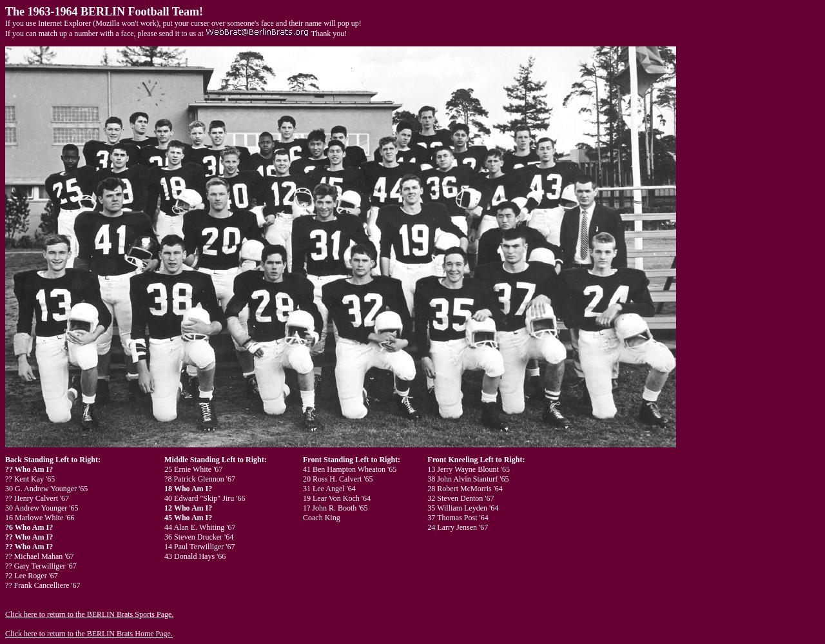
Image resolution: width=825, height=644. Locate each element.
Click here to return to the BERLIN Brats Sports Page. (89, 614)
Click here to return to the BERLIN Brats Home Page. (89, 634)
